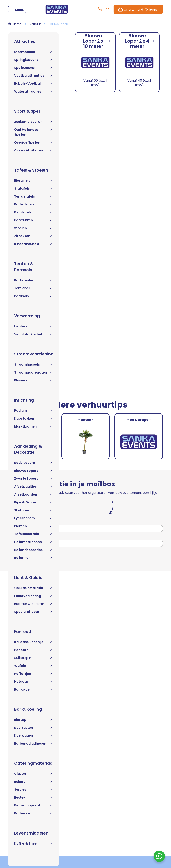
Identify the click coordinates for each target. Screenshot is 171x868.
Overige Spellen (33, 144)
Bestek (33, 799)
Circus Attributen (33, 152)
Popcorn (33, 652)
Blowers (33, 382)
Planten (33, 528)
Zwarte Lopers (33, 480)
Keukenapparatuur (33, 807)
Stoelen (33, 230)
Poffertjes (33, 675)
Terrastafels (33, 198)
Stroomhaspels (33, 366)
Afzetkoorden (33, 496)
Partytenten (33, 282)
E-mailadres (17, 538)
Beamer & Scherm (33, 605)
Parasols (33, 298)
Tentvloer (33, 290)
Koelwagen (33, 737)
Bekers (33, 783)
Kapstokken (33, 420)
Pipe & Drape (33, 504)
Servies (33, 791)
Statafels (33, 190)
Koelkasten (33, 729)
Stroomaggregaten (33, 374)
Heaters (33, 328)
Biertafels (33, 182)
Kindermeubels (33, 246)
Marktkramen (33, 428)
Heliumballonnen (33, 544)
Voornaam (16, 523)
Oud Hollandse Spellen (33, 134)
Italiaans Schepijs (33, 644)
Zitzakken (33, 238)
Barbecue (33, 815)
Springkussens (33, 61)
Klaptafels (33, 214)
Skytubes (33, 512)
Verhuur (35, 26)
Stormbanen (33, 53)
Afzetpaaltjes (33, 488)
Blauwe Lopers (33, 472)
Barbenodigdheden (33, 745)
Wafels (33, 667)
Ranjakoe (33, 691)
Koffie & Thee (33, 845)
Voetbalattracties (33, 77)
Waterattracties (33, 93)
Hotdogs (33, 683)
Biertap (33, 721)
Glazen (33, 775)
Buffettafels (33, 206)
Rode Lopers (33, 464)
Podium (33, 412)
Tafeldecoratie (33, 536)
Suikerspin (33, 659)
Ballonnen (33, 559)
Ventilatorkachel (33, 336)
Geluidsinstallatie (33, 590)
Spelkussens (33, 69)
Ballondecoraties (33, 551)
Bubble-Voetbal (33, 85)
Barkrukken (33, 222)
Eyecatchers (33, 520)
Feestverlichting (33, 598)
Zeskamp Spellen (33, 123)
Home (17, 26)
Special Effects (33, 613)
